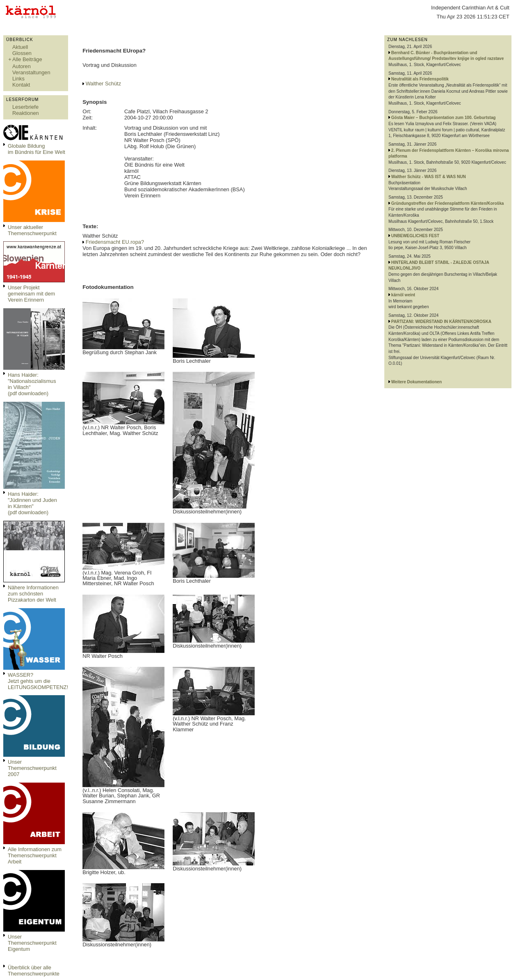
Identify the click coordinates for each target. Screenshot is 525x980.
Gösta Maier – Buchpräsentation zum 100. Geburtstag (444, 118)
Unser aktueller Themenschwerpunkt (32, 230)
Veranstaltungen (31, 72)
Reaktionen (26, 113)
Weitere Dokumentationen (417, 382)
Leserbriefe (25, 107)
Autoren (22, 66)
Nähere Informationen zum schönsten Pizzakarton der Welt (33, 594)
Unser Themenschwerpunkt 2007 (32, 768)
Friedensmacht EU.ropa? (115, 242)
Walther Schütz (103, 84)
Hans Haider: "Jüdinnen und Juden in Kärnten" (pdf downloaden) (32, 503)
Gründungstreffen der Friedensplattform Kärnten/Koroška (447, 203)
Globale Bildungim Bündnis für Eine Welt (37, 149)
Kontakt (21, 85)
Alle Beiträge (27, 59)
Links (18, 79)
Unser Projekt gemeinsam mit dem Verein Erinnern (31, 294)
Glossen (22, 53)
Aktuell (20, 47)
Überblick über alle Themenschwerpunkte (34, 971)
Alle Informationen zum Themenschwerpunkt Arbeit (35, 855)
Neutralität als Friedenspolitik (420, 79)
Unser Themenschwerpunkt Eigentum (32, 943)
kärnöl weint (403, 295)
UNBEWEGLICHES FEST (415, 236)
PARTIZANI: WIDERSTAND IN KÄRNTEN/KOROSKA (441, 322)
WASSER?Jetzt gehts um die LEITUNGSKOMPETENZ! (38, 681)
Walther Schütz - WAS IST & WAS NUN (429, 177)
